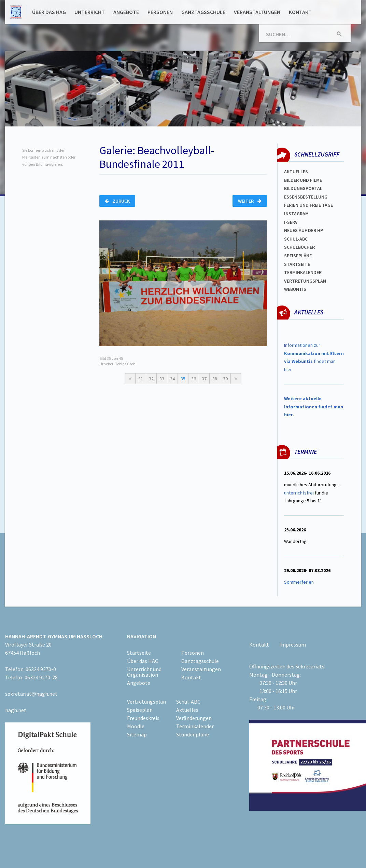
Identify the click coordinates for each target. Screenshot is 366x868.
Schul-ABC (188, 702)
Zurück (117, 201)
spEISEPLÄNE (298, 256)
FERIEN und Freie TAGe (308, 205)
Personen (160, 12)
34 (172, 379)
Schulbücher (299, 247)
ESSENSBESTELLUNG (306, 197)
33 (162, 379)
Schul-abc (296, 239)
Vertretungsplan (305, 281)
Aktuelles (296, 172)
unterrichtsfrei (299, 493)
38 (215, 379)
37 (204, 379)
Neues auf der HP (304, 230)
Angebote (126, 12)
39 (225, 379)
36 (194, 379)
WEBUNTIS (295, 289)
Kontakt (300, 12)
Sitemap (137, 734)
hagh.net (16, 710)
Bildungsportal (303, 188)
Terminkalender (303, 272)
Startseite (297, 264)
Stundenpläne (193, 734)
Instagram (296, 214)
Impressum (293, 645)
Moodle (136, 726)
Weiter (250, 201)
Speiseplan (140, 710)
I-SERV (291, 222)
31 (141, 379)
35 (183, 379)
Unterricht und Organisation (144, 672)
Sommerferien (299, 582)
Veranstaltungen (257, 12)
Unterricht (90, 12)
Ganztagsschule (203, 12)
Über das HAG (49, 12)
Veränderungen (194, 718)
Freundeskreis (143, 718)
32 (151, 379)
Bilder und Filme (303, 180)
